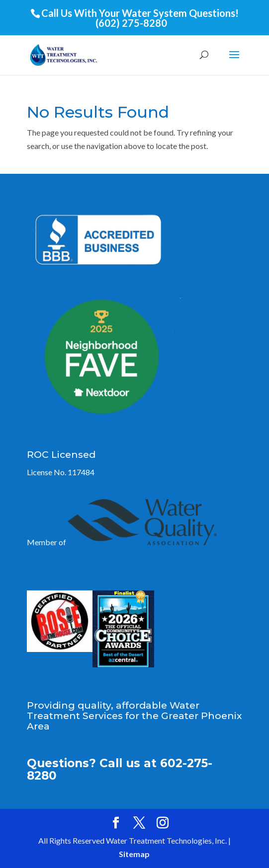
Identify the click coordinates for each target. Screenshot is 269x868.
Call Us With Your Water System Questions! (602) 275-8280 (140, 18)
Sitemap (134, 854)
